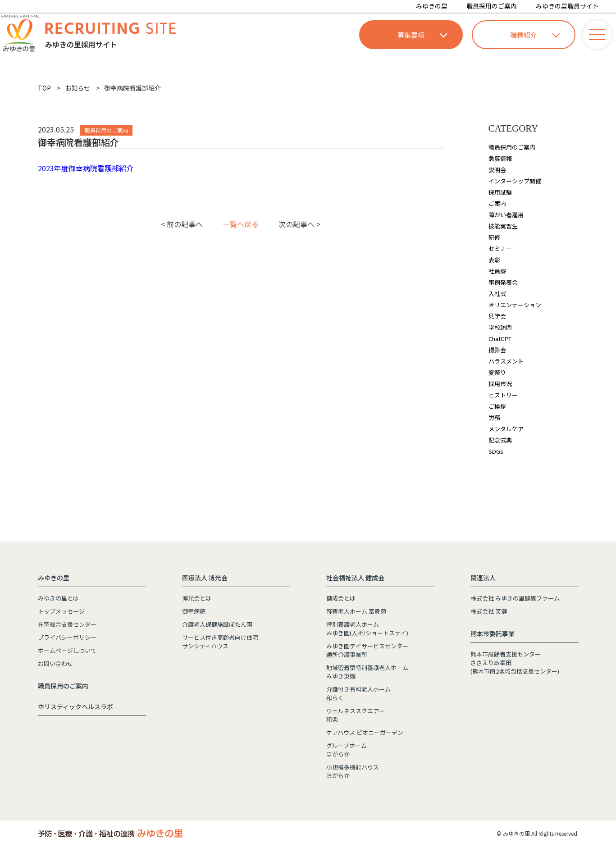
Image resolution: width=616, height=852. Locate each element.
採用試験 (500, 192)
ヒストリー (503, 395)
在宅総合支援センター (67, 624)
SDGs (496, 451)
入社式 (497, 294)
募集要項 (422, 35)
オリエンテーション (515, 305)
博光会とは (197, 598)
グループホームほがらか (347, 750)
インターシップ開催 (515, 181)
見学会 (497, 316)
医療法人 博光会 (205, 578)
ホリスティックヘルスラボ (75, 706)
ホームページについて (67, 650)
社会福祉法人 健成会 (355, 578)
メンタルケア (506, 429)
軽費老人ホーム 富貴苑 (356, 611)
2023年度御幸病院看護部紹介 (86, 168)
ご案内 (497, 203)
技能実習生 (503, 226)
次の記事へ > (299, 224)
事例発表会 (503, 282)
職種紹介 (535, 35)
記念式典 (500, 440)
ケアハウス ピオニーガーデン (365, 732)
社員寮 (497, 271)
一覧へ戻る (241, 224)
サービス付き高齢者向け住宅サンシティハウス (220, 642)
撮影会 (497, 350)
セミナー (500, 248)
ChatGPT (500, 339)
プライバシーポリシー (67, 637)
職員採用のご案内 (492, 6)
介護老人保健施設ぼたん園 (217, 624)
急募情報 (500, 158)
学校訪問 (500, 327)
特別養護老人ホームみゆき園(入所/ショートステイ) (367, 629)
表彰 (494, 260)
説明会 (497, 170)
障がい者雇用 (506, 215)
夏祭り (497, 372)
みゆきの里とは (58, 598)
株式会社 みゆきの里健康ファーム (515, 598)
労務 (494, 417)
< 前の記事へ (182, 224)
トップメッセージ (61, 611)
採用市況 (500, 384)
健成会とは (341, 598)
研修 (494, 237)
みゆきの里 (432, 6)
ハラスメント (506, 361)
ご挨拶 (497, 406)
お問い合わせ (55, 663)
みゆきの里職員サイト (567, 6)
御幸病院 (194, 611)
